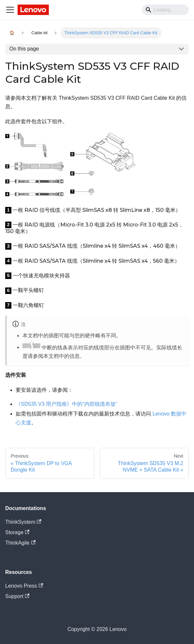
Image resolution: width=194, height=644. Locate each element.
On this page (24, 49)
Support (17, 596)
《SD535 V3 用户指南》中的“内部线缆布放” (66, 404)
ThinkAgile (20, 543)
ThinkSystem (23, 522)
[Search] (165, 10)
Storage (17, 532)
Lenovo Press (24, 586)
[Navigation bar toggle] (10, 10)
